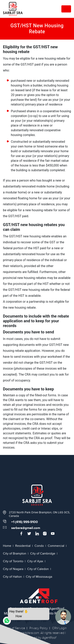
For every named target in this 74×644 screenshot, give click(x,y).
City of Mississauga (39, 577)
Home (7, 546)
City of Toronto (13, 561)
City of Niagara (13, 569)
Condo (39, 546)
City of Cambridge (43, 554)
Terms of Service (14, 628)
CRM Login (59, 628)
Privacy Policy (39, 628)
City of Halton (12, 577)
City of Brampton (15, 554)
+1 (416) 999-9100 (25, 522)
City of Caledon (38, 569)
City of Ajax (35, 561)
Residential (23, 546)
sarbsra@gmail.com (26, 528)
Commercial (56, 546)
